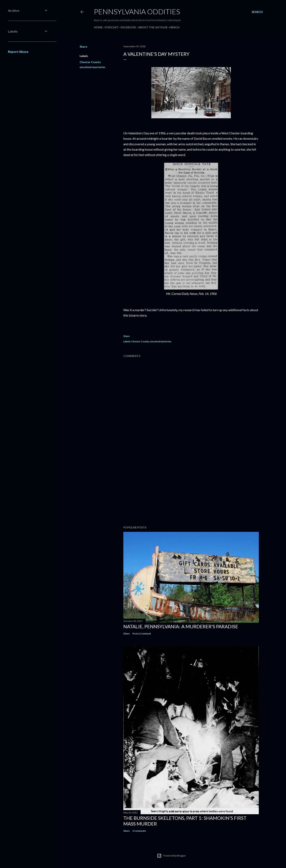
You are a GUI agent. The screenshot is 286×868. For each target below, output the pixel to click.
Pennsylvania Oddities (137, 12)
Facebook (128, 27)
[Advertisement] (191, 488)
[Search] (257, 12)
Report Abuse (18, 51)
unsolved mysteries (92, 67)
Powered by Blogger (171, 856)
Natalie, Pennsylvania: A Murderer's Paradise (181, 626)
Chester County (90, 62)
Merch (174, 27)
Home (98, 27)
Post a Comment (142, 634)
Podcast (112, 27)
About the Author (153, 27)
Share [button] (83, 47)
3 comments (139, 831)
